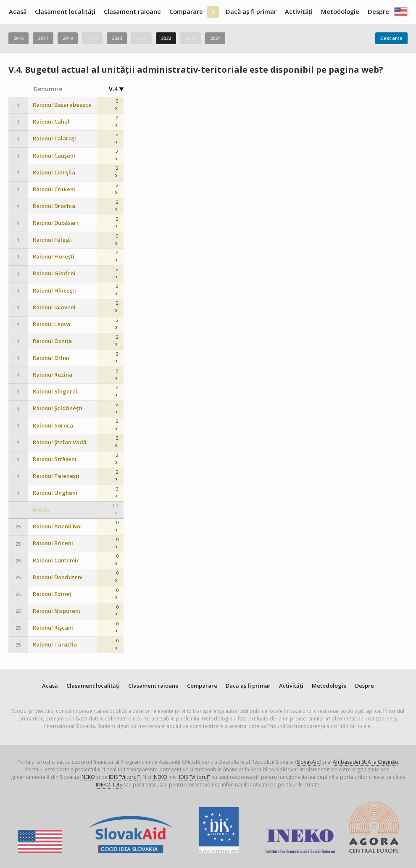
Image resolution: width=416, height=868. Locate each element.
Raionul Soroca (53, 426)
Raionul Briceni (53, 543)
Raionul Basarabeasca (62, 105)
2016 (18, 38)
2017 (43, 38)
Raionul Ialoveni (54, 307)
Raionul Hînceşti (54, 291)
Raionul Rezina (53, 375)
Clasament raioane (132, 12)
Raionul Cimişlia (54, 173)
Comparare (186, 12)
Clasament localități (65, 12)
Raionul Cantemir (56, 561)
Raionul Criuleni (54, 189)
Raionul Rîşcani (53, 628)
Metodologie (340, 12)
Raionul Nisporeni (57, 611)
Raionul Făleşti (52, 240)
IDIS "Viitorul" (124, 777)
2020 (117, 38)
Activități (299, 12)
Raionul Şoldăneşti (58, 408)
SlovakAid (308, 762)
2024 (215, 38)
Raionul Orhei (51, 358)
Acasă (18, 12)
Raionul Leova (51, 324)
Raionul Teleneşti (56, 476)
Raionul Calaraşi (54, 139)
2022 (166, 38)
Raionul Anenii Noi (57, 526)
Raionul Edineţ (52, 594)
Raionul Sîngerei (55, 392)
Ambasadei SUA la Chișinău (365, 762)
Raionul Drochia (54, 206)
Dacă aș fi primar (251, 12)
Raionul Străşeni (55, 459)
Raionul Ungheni (55, 493)
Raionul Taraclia (55, 645)
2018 (68, 38)
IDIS (117, 785)
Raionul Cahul (51, 122)
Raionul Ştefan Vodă (60, 442)
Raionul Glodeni (54, 273)
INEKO (88, 777)
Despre (378, 12)
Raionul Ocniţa (52, 341)
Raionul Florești (54, 257)
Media (41, 510)
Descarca (391, 38)
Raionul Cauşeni (54, 156)
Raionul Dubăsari (55, 223)
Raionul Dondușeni (58, 577)
